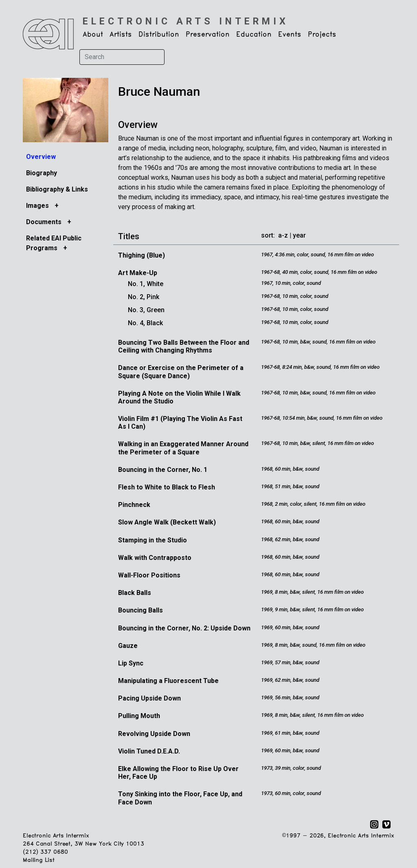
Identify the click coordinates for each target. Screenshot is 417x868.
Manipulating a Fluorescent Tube (168, 681)
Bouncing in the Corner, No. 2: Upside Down (184, 628)
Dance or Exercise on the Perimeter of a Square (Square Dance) (181, 372)
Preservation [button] (208, 35)
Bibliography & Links (57, 189)
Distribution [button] (159, 35)
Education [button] (254, 35)
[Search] (122, 57)
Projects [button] (322, 35)
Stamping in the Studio (153, 540)
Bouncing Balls (140, 610)
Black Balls (135, 593)
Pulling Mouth (139, 716)
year (299, 235)
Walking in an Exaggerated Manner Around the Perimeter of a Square (183, 448)
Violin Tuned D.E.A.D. (149, 751)
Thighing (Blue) (142, 255)
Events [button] (290, 35)
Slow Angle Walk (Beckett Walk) (167, 522)
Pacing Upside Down (149, 698)
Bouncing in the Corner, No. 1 (163, 470)
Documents (45, 222)
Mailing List (38, 860)
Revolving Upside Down (154, 734)
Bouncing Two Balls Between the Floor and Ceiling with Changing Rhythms (184, 346)
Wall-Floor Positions (149, 575)
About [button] (93, 35)
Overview (41, 157)
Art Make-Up (138, 273)
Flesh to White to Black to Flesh (167, 487)
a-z (283, 235)
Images (38, 206)
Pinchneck (134, 505)
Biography (42, 173)
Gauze (128, 646)
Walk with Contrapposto (155, 558)
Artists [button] (121, 35)
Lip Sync (131, 663)
